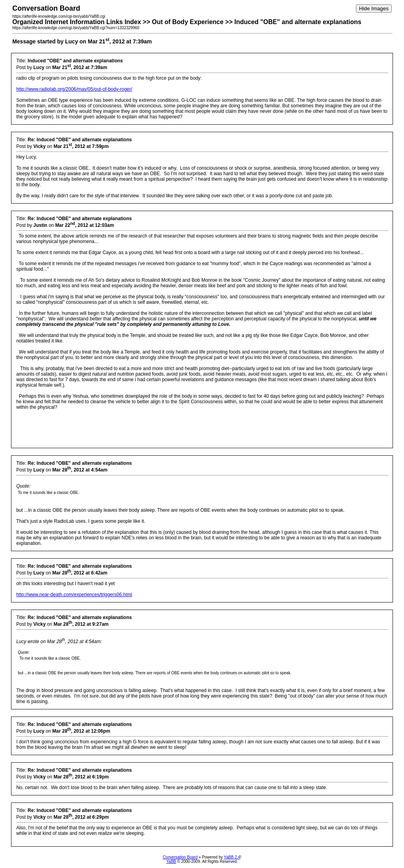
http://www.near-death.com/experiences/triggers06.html (74, 595)
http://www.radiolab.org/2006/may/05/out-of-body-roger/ (74, 89)
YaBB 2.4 (232, 857)
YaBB (171, 861)
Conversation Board (180, 857)
